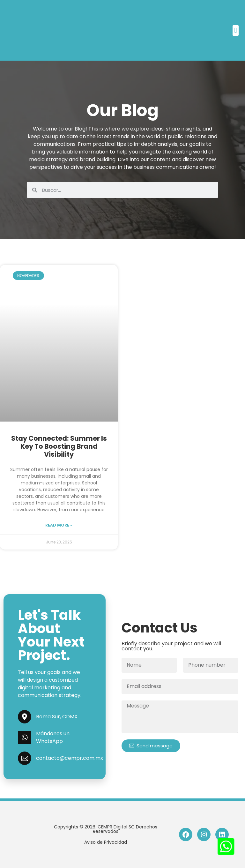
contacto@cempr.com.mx (70, 758)
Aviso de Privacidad (106, 842)
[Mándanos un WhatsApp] (25, 737)
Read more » (59, 525)
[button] (236, 30)
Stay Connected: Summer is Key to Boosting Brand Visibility (59, 446)
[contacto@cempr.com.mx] (25, 758)
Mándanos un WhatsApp (53, 737)
